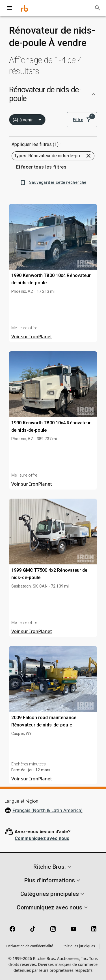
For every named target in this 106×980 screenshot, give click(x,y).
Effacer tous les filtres (41, 167)
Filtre (82, 120)
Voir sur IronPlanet (32, 337)
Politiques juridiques (79, 946)
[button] (53, 94)
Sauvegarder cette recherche (53, 183)
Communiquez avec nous (42, 838)
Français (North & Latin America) (47, 810)
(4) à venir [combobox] (23, 120)
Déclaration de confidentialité (30, 946)
